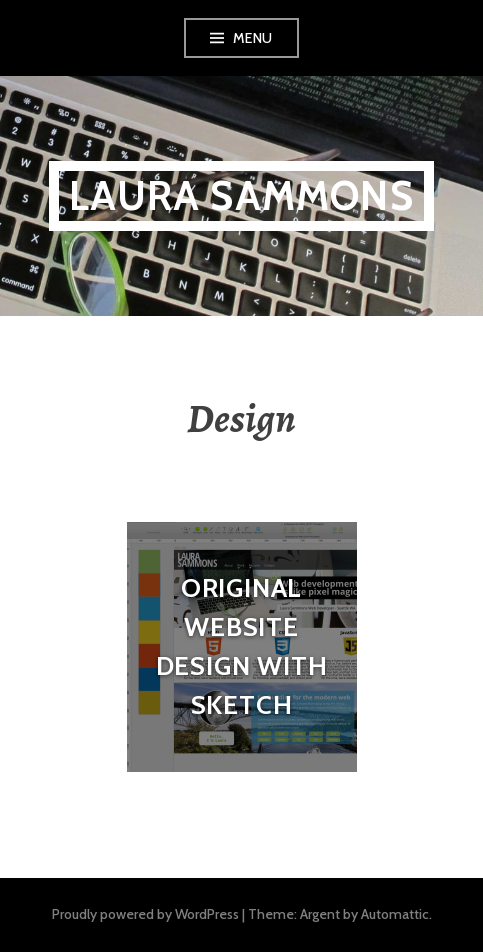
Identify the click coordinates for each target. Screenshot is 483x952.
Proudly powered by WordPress (145, 914)
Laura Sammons (241, 195)
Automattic (395, 914)
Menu (253, 38)
